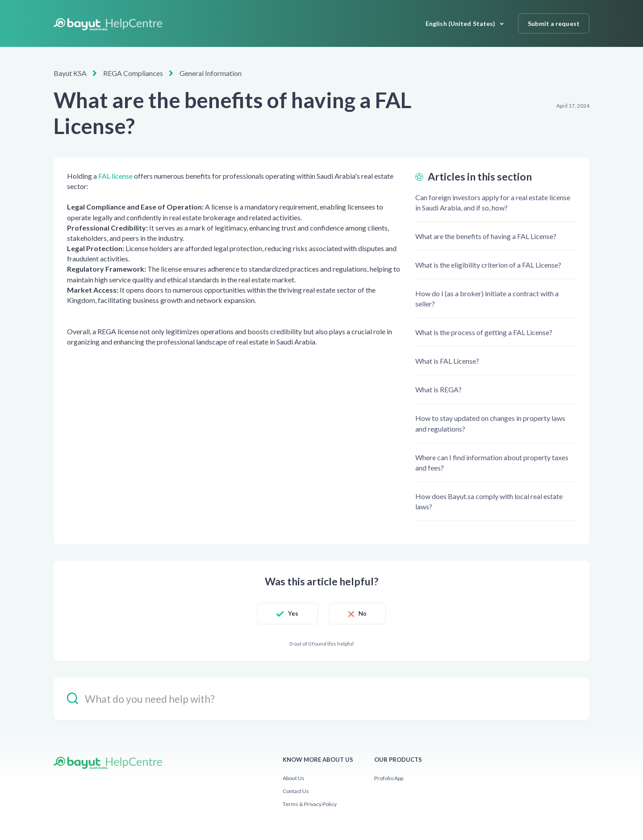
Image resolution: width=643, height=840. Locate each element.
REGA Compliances (133, 73)
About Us (294, 778)
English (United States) (461, 23)
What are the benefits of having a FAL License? (486, 236)
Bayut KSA (70, 73)
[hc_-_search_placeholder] (321, 699)
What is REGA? (438, 389)
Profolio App (389, 778)
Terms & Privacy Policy (310, 804)
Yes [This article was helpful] (293, 613)
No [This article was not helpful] (363, 613)
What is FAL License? (447, 361)
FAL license (115, 176)
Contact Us (296, 791)
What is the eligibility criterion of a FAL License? (488, 265)
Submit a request (554, 23)
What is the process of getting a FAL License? (484, 332)
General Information (211, 73)
